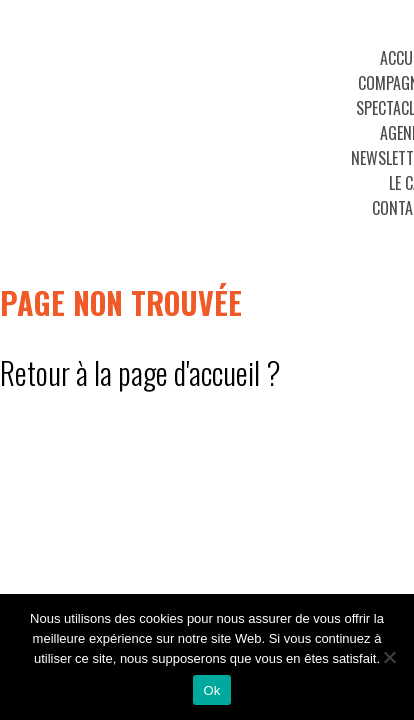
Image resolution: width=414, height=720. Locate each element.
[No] (389, 657)
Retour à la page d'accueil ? (140, 372)
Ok (211, 690)
